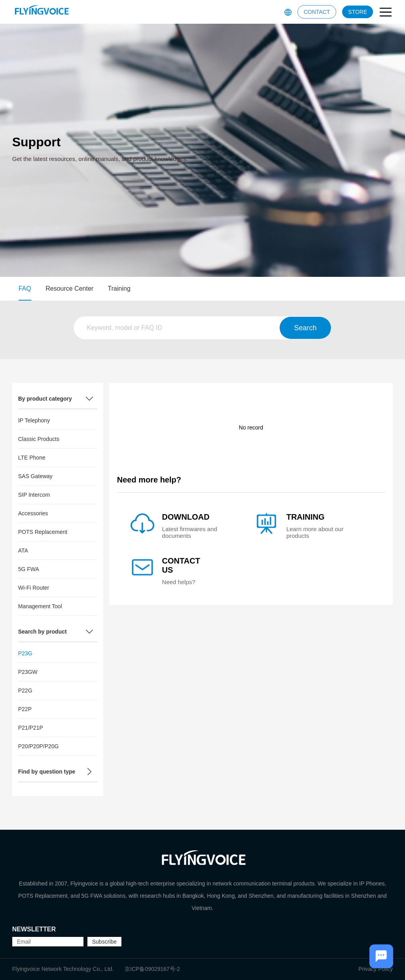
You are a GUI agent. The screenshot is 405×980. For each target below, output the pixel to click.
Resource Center (69, 289)
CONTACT (317, 12)
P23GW (28, 672)
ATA (23, 551)
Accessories (33, 513)
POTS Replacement (43, 532)
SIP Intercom (34, 495)
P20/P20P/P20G (39, 746)
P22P (25, 709)
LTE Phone (32, 458)
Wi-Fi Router (34, 588)
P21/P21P (31, 728)
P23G (25, 653)
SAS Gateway (35, 476)
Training (119, 289)
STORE (358, 12)
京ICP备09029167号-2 (152, 969)
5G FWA (29, 569)
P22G (25, 691)
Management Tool (40, 606)
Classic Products (39, 439)
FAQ (25, 289)
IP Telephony (34, 420)
